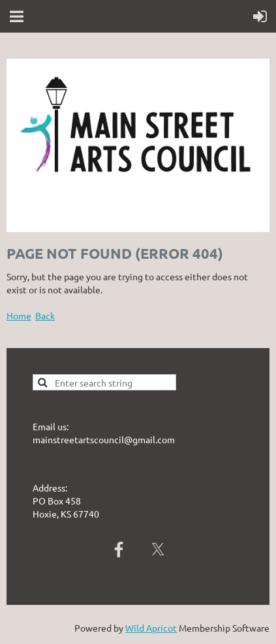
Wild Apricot (151, 628)
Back (45, 315)
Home (19, 315)
